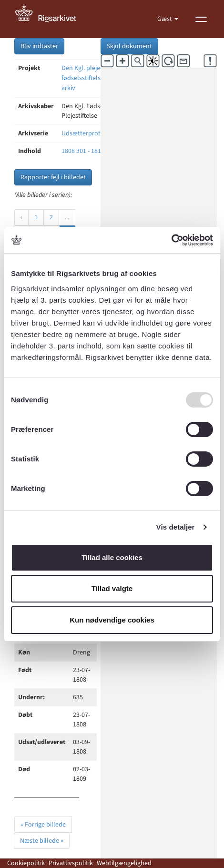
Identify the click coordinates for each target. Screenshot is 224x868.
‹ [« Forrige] (21, 217)
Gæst (165, 19)
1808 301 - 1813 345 (89, 151)
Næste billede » (42, 841)
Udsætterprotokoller (91, 133)
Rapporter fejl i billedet (53, 177)
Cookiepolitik (26, 863)
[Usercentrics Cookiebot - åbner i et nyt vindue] (171, 240)
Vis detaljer (176, 527)
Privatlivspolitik (71, 863)
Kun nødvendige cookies (112, 620)
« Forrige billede (43, 825)
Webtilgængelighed (124, 863)
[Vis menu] (201, 19)
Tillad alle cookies (112, 557)
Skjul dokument (129, 46)
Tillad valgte (112, 588)
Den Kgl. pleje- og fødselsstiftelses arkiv (86, 78)
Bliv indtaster (39, 46)
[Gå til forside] (51, 19)
